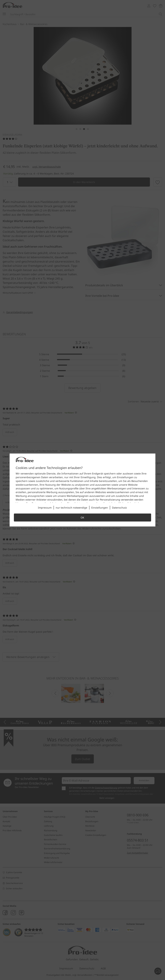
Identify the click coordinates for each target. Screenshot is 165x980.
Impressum (45, 508)
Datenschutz (119, 508)
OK (82, 518)
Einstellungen (100, 508)
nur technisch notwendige (71, 508)
